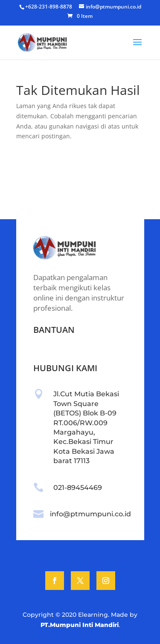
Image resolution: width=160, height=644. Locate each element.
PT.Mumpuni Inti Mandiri (80, 625)
